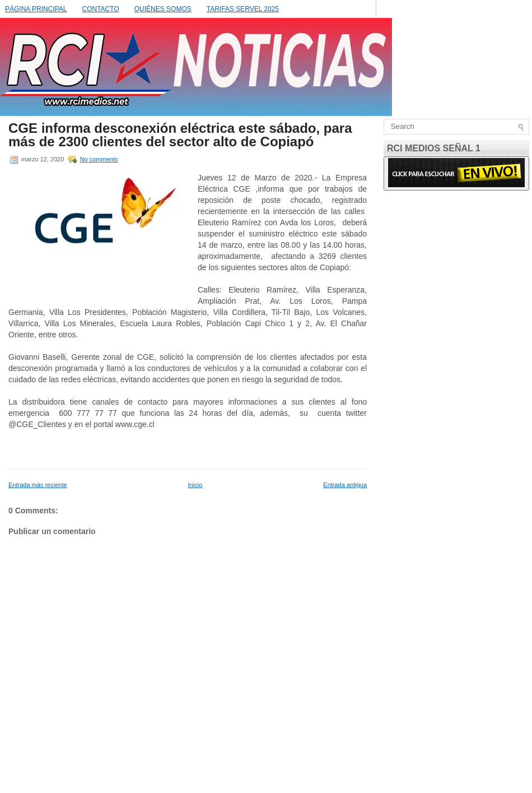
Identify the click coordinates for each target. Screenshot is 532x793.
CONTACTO (100, 9)
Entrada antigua (345, 485)
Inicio (195, 485)
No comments (99, 159)
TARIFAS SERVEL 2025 (243, 9)
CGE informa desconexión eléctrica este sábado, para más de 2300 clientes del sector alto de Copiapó (180, 135)
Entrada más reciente (38, 485)
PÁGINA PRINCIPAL (36, 9)
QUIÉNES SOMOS (163, 9)
